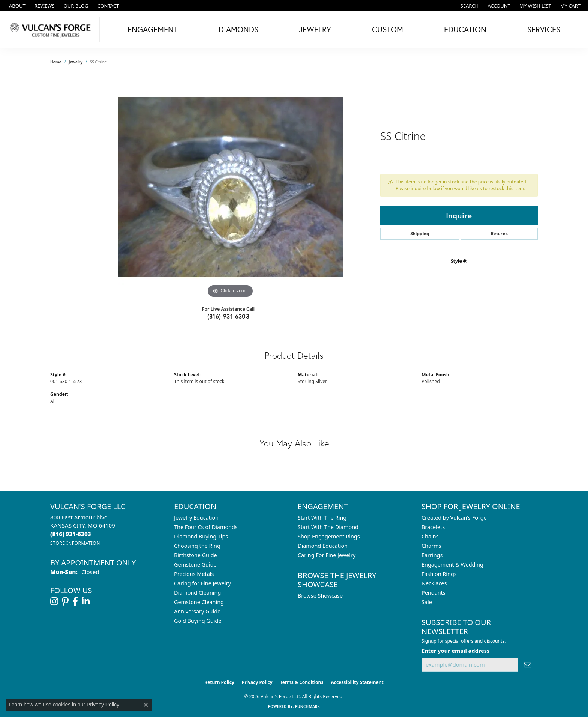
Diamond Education (323, 546)
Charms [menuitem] (431, 546)
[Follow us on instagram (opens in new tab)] (54, 601)
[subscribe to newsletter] (528, 665)
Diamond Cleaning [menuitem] (197, 593)
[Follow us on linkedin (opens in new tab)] (86, 601)
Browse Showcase (320, 596)
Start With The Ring (322, 518)
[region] (230, 187)
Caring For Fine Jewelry (327, 555)
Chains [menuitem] (430, 536)
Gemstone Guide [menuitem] (195, 564)
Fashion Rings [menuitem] (439, 574)
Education (465, 29)
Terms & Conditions (302, 682)
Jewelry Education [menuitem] (196, 518)
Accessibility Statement (357, 682)
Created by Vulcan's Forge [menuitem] (454, 518)
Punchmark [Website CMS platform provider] (308, 706)
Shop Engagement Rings (329, 536)
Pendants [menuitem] (433, 593)
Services (544, 29)
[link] (16, 6)
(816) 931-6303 (229, 316)
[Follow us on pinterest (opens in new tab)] (65, 601)
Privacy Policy (257, 682)
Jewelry (315, 29)
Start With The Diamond (328, 527)
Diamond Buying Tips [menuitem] (201, 536)
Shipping (420, 234)
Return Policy (219, 682)
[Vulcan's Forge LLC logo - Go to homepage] (52, 29)
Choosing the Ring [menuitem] (197, 546)
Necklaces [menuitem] (434, 583)
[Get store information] (75, 543)
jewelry (76, 62)
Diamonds (238, 29)
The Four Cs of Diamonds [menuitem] (206, 527)
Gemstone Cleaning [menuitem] (199, 602)
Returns (499, 234)
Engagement (153, 29)
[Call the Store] (71, 534)
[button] (469, 6)
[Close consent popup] (146, 705)
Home (56, 62)
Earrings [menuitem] (432, 555)
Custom (388, 29)
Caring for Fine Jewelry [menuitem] (202, 583)
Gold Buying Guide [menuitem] (198, 621)
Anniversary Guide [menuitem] (197, 611)
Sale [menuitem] (427, 602)
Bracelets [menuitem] (433, 527)
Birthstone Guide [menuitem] (196, 555)
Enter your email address (455, 651)
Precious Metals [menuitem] (194, 574)
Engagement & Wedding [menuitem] (452, 564)
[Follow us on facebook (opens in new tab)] (75, 601)
